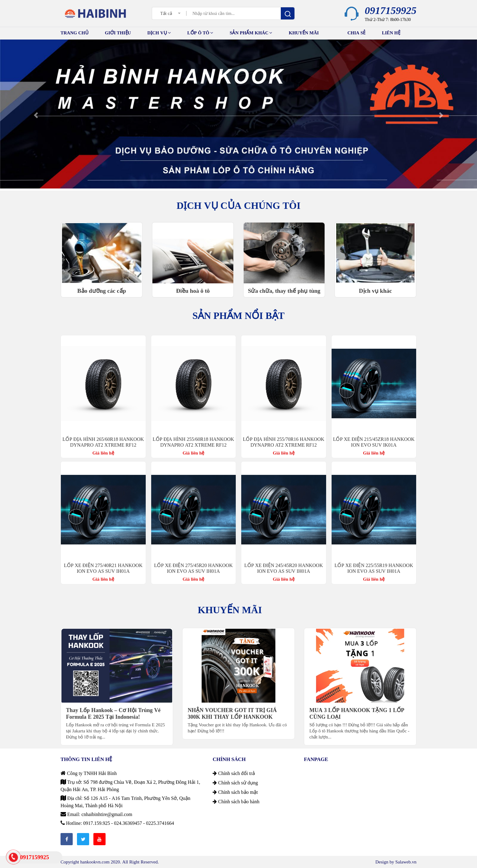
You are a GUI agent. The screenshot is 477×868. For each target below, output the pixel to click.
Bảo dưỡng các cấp (102, 291)
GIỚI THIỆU (118, 33)
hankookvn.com (95, 862)
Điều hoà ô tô (193, 291)
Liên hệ (391, 33)
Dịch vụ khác (375, 291)
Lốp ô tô (200, 33)
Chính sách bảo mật (235, 792)
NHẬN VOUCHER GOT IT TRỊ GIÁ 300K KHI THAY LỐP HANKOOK (232, 714)
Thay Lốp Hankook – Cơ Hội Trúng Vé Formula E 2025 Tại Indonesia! (113, 714)
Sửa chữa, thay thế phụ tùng (284, 291)
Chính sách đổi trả (234, 773)
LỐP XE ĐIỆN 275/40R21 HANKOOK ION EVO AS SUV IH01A (103, 568)
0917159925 (391, 10)
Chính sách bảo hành (236, 801)
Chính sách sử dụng (235, 783)
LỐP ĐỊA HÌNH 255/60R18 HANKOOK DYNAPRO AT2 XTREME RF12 (193, 442)
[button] (36, 115)
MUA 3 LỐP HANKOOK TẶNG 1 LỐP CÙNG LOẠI (357, 714)
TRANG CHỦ (75, 33)
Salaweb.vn (406, 862)
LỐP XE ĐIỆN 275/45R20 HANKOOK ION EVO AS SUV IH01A (193, 568)
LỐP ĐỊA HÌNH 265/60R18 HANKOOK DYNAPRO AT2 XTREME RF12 (103, 442)
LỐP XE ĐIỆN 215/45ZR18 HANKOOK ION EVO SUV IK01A (374, 442)
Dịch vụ (159, 33)
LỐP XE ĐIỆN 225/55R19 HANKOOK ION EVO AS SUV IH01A (374, 568)
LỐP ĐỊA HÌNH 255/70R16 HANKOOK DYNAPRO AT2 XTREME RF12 (284, 442)
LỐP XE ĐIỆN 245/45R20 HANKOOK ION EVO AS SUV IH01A (284, 568)
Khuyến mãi (310, 32)
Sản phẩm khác (251, 33)
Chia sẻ (357, 33)
